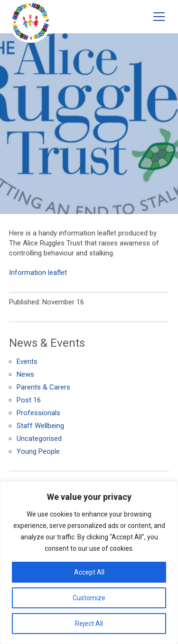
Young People (38, 451)
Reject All (89, 624)
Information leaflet (38, 273)
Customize (89, 598)
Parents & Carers (43, 387)
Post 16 (29, 400)
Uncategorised (39, 439)
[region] (89, 563)
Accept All (89, 572)
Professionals (38, 413)
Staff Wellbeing (40, 426)
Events (27, 361)
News (25, 374)
